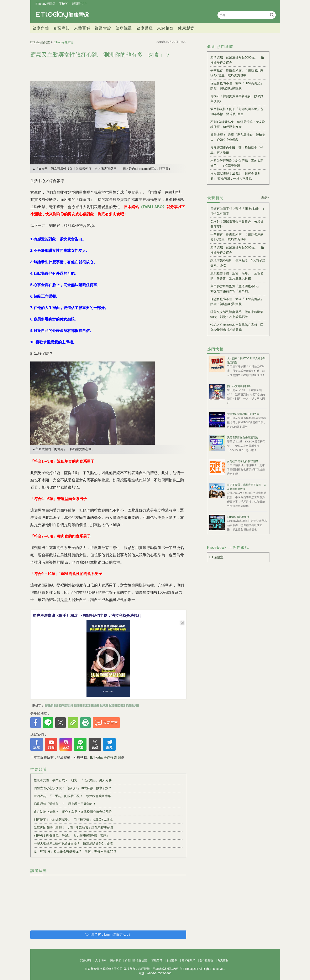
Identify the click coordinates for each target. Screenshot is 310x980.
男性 (95, 706)
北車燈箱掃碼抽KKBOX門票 (243, 414)
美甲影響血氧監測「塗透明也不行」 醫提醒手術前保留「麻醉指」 (237, 289)
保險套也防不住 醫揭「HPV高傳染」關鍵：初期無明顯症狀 (237, 86)
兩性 (78, 706)
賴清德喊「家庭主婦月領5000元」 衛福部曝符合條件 (237, 60)
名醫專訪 (62, 28)
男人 (104, 706)
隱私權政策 (188, 960)
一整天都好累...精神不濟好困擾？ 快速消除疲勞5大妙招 (73, 843)
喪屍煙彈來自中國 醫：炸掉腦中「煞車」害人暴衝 (237, 150)
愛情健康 (52, 706)
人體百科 (82, 28)
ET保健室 (216, 557)
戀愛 (86, 706)
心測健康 (66, 706)
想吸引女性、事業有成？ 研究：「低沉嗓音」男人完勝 (73, 780)
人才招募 (101, 960)
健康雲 (63, 15)
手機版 (63, 4)
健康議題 (124, 28)
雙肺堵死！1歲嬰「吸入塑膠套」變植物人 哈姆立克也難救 (238, 137)
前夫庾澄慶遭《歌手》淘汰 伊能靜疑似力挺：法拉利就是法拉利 (87, 616)
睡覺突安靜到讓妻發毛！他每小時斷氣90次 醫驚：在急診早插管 (237, 314)
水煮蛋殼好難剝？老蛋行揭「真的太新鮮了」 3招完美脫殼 (237, 163)
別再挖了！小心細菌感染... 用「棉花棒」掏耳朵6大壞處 (73, 820)
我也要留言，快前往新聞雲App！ (108, 935)
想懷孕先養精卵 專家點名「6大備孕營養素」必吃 (238, 263)
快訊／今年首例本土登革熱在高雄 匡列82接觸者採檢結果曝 (237, 327)
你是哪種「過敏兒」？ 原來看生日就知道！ (65, 804)
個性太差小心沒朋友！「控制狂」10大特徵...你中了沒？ (73, 788)
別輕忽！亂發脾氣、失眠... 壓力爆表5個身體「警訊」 (72, 835)
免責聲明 (223, 960)
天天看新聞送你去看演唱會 (243, 438)
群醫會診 (103, 28)
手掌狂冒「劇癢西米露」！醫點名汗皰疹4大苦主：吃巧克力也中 (237, 73)
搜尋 (272, 15)
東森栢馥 (165, 28)
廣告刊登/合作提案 (136, 960)
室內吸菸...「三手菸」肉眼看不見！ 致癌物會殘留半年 (72, 796)
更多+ (265, 197)
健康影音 (186, 28)
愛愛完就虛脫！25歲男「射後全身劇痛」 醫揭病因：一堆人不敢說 (236, 176)
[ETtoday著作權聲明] (106, 757)
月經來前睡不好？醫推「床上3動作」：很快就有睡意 (238, 211)
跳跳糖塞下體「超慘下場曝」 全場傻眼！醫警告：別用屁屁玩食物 (237, 276)
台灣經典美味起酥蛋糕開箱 (243, 461)
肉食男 (132, 706)
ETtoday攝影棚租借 (238, 517)
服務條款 (172, 960)
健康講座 (145, 28)
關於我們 (116, 960)
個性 (113, 706)
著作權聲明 (206, 960)
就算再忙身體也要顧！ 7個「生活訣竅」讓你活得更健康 (73, 828)
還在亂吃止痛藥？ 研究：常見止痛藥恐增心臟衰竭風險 (73, 812)
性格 (121, 706)
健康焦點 (41, 28)
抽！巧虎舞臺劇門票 (239, 386)
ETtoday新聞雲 (45, 4)
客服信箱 (157, 960)
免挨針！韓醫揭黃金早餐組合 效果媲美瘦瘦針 (237, 99)
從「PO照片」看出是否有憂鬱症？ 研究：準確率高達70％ (75, 851)
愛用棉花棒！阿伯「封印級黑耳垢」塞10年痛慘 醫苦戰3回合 (237, 111)
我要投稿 (85, 960)
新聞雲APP (79, 4)
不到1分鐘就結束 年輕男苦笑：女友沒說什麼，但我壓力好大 (238, 124)
